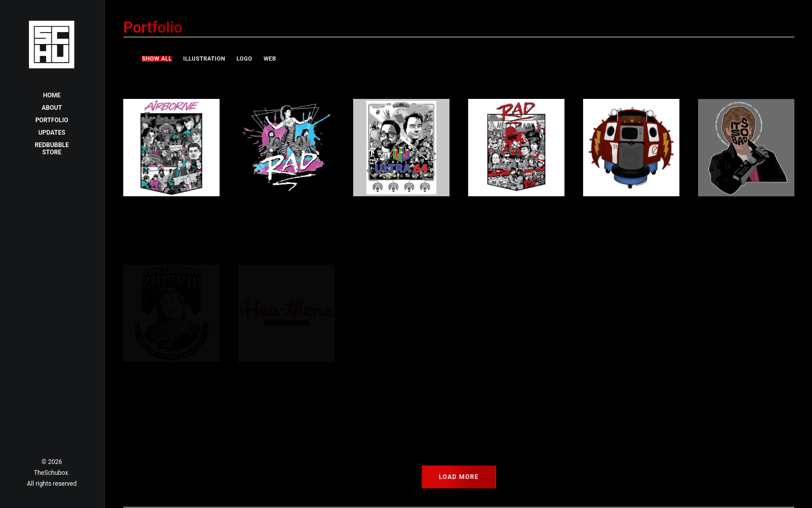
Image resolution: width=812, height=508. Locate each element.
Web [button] (270, 59)
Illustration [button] (204, 59)
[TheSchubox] (52, 45)
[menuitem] (159, 59)
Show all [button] (157, 59)
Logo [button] (244, 59)
